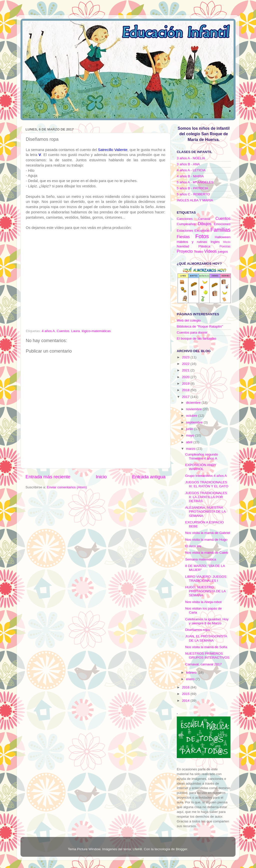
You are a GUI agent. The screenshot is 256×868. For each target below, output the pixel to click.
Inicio (101, 477)
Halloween (223, 237)
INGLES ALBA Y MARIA (195, 200)
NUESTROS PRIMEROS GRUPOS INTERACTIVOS (207, 656)
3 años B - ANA (188, 164)
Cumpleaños (186, 224)
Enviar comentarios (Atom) (67, 487)
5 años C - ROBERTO (193, 194)
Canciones (185, 219)
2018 (186, 390)
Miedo (227, 242)
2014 (186, 701)
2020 (186, 377)
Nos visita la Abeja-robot (203, 602)
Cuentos (63, 331)
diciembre (194, 403)
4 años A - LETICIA (191, 170)
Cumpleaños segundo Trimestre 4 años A (202, 456)
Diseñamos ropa (197, 630)
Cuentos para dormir (192, 332)
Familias (220, 230)
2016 (186, 687)
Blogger (181, 849)
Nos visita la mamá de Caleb (207, 553)
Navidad (183, 246)
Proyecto (185, 251)
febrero (192, 673)
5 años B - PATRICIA (192, 188)
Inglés (215, 242)
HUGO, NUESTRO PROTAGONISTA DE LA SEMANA (205, 591)
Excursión (202, 231)
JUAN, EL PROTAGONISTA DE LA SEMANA (206, 638)
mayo (191, 435)
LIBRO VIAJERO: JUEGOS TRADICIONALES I (206, 579)
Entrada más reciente (48, 477)
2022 (186, 364)
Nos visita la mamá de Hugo (206, 540)
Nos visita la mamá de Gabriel (208, 533)
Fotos (202, 236)
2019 (186, 384)
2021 (186, 370)
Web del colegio (189, 320)
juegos (223, 252)
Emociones (222, 224)
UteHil (137, 849)
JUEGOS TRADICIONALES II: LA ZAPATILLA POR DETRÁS (206, 497)
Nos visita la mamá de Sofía (206, 647)
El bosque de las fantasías (196, 338)
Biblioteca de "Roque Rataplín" (200, 326)
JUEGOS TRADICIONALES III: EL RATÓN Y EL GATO (207, 484)
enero (191, 679)
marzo (191, 449)
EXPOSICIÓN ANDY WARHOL (201, 467)
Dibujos (205, 224)
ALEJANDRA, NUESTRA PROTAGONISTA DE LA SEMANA (205, 512)
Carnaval (204, 219)
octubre (192, 416)
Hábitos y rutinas (192, 242)
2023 (186, 357)
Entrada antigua (149, 477)
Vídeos (210, 251)
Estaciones (185, 231)
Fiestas (183, 237)
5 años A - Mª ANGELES (195, 182)
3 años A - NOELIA (191, 158)
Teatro (198, 252)
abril (190, 442)
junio (190, 429)
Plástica (204, 246)
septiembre (195, 422)
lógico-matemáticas (96, 331)
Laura (76, 331)
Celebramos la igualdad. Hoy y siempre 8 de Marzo (207, 621)
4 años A (48, 331)
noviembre (194, 409)
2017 (186, 397)
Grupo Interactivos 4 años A (206, 476)
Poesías (225, 246)
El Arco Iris (193, 546)
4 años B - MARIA (190, 176)
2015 (186, 694)
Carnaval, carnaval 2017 (203, 664)
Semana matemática (201, 559)
